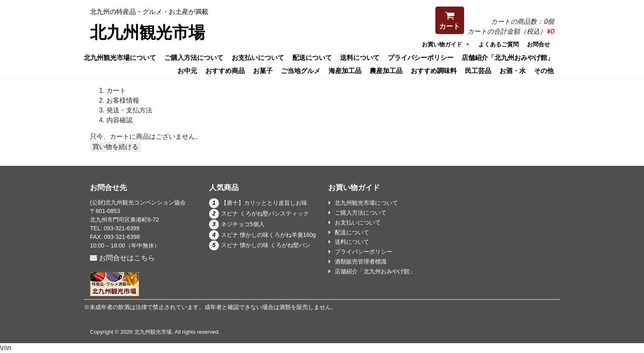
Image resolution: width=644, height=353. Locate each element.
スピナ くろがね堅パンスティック (265, 213)
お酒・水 (513, 71)
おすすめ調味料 (434, 71)
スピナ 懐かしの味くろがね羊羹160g (268, 235)
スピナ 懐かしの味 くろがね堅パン (266, 245)
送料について (360, 57)
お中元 (187, 71)
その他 (544, 71)
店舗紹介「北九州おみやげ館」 (508, 57)
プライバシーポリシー (421, 57)
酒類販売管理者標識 (361, 261)
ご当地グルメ (301, 71)
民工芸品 (478, 71)
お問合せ (538, 44)
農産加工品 (386, 71)
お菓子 (263, 71)
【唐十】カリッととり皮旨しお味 (264, 203)
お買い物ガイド (446, 44)
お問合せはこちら (122, 258)
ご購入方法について (194, 57)
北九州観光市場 (147, 32)
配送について (312, 57)
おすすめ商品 (225, 71)
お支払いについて (258, 57)
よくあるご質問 (499, 44)
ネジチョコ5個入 (243, 224)
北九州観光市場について (120, 57)
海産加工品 (345, 71)
